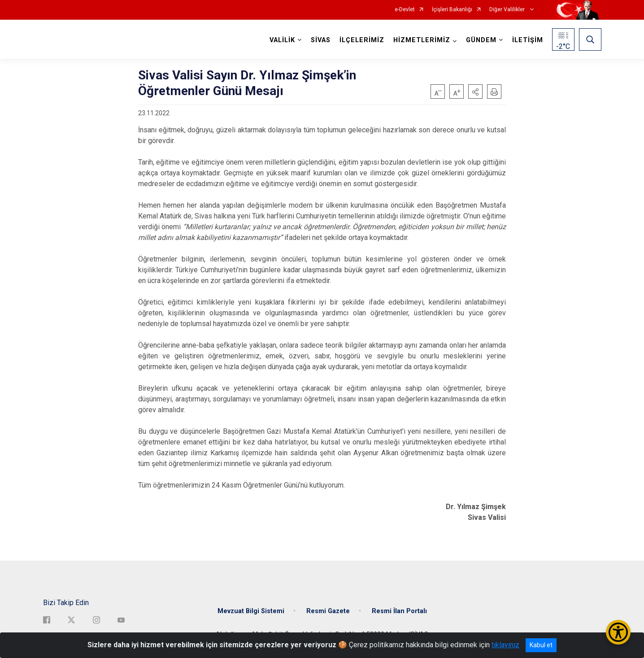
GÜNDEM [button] (481, 40)
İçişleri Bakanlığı (452, 10)
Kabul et (541, 645)
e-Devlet (405, 10)
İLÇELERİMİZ (362, 40)
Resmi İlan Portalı (399, 611)
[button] (475, 92)
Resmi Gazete (328, 611)
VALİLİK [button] (282, 40)
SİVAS (321, 40)
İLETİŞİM (528, 40)
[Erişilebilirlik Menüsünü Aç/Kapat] (618, 632)
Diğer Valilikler (508, 10)
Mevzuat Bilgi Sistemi (251, 611)
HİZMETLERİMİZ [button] (422, 40)
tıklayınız (505, 645)
